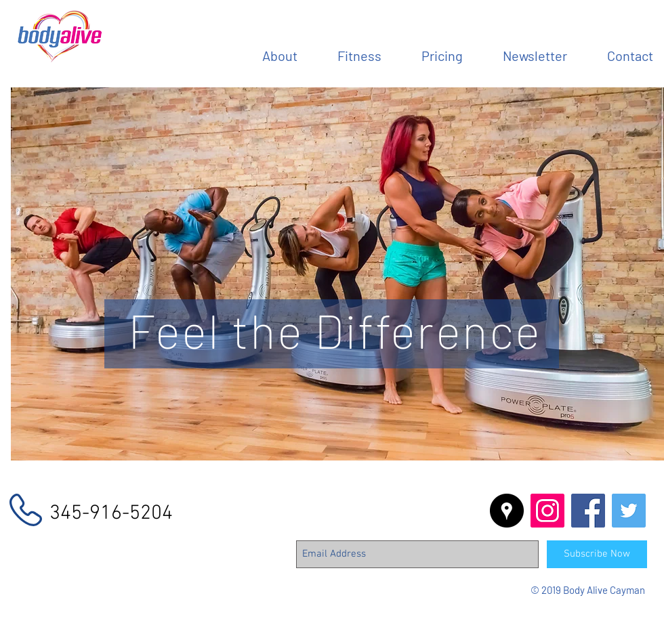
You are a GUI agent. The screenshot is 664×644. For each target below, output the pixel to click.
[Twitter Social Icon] (629, 511)
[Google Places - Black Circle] (507, 511)
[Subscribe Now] (597, 554)
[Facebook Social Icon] (588, 511)
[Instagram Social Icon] (547, 511)
